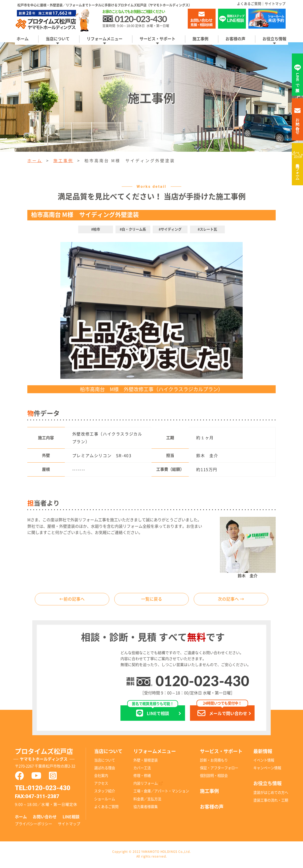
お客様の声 (235, 39)
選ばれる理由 (105, 769)
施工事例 (200, 39)
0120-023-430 (202, 682)
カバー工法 (142, 769)
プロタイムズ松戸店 (50, 757)
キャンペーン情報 (267, 769)
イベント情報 (264, 761)
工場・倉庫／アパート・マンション (161, 792)
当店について (58, 39)
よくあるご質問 (249, 4)
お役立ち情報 (274, 39)
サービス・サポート (157, 39)
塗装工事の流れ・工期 (271, 801)
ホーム (23, 39)
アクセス (101, 785)
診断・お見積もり (214, 761)
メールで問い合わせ (222, 712)
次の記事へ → (231, 600)
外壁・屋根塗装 (146, 761)
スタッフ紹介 (105, 792)
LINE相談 (71, 818)
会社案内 (101, 777)
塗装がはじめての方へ (271, 794)
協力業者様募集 (146, 808)
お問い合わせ (45, 818)
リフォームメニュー (105, 39)
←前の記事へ (72, 600)
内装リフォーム (298, 170)
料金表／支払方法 (147, 800)
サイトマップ (275, 4)
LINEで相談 (153, 712)
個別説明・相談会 (214, 777)
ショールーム (105, 800)
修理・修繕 (142, 777)
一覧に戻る (151, 600)
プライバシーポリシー (34, 825)
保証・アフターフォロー (219, 769)
